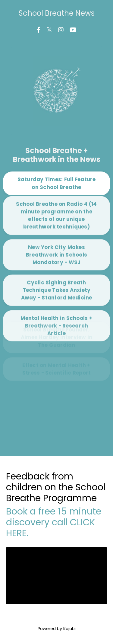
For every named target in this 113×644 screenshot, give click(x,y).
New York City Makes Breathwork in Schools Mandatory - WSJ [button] (56, 241)
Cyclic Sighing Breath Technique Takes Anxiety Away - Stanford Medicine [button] (57, 277)
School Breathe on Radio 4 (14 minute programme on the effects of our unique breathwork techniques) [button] (56, 202)
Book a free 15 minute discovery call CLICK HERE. (54, 522)
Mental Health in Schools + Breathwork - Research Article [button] (56, 312)
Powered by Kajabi (57, 629)
